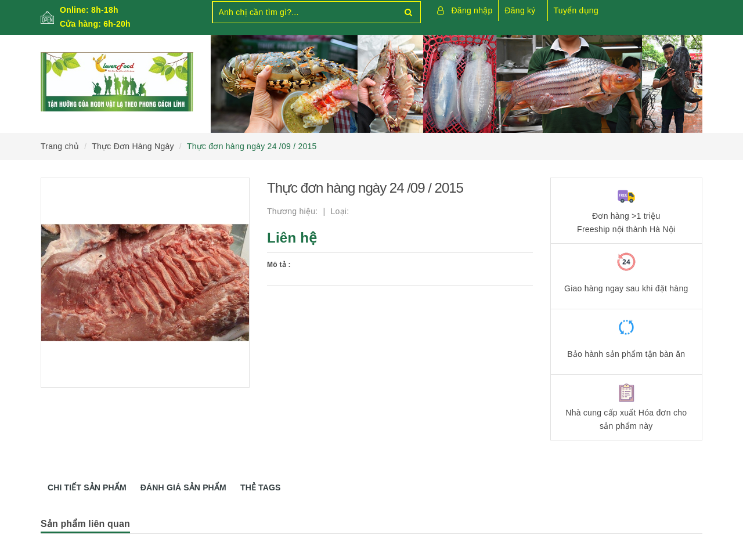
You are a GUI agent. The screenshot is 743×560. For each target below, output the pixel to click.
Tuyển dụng (576, 10)
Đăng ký (520, 10)
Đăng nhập (472, 10)
